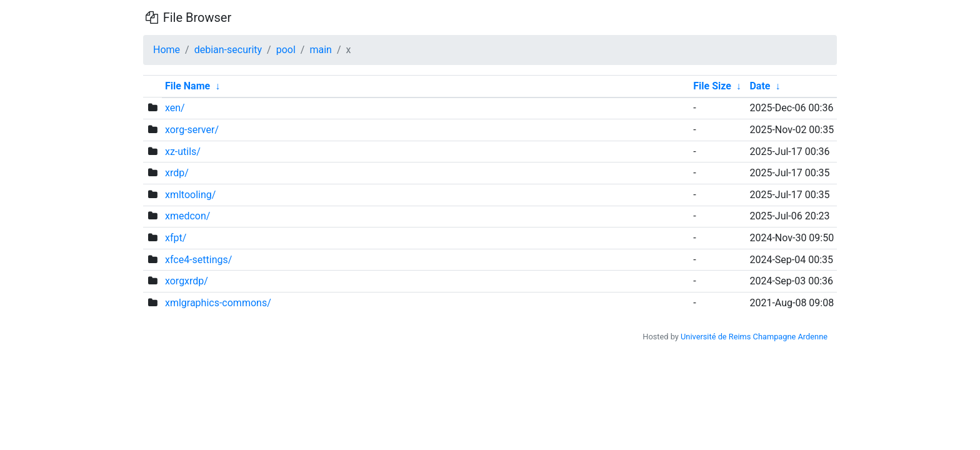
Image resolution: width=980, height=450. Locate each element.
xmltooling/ (190, 195)
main (320, 50)
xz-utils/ (183, 152)
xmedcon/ (187, 216)
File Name (187, 86)
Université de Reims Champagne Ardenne (754, 337)
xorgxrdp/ (187, 281)
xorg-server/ (192, 130)
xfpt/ (176, 238)
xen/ (175, 108)
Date (760, 86)
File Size (712, 86)
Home (167, 50)
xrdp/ (177, 173)
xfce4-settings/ (198, 260)
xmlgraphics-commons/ (218, 303)
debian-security (228, 50)
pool (286, 50)
